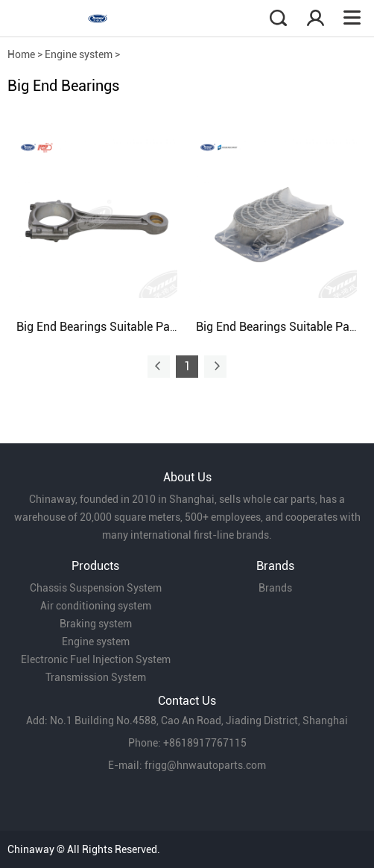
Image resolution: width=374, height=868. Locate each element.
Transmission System (96, 677)
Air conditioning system (96, 606)
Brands (275, 588)
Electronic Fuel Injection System (96, 659)
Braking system (96, 624)
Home (21, 54)
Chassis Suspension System (96, 588)
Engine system (79, 54)
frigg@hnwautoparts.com (205, 765)
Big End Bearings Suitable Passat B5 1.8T (126, 327)
